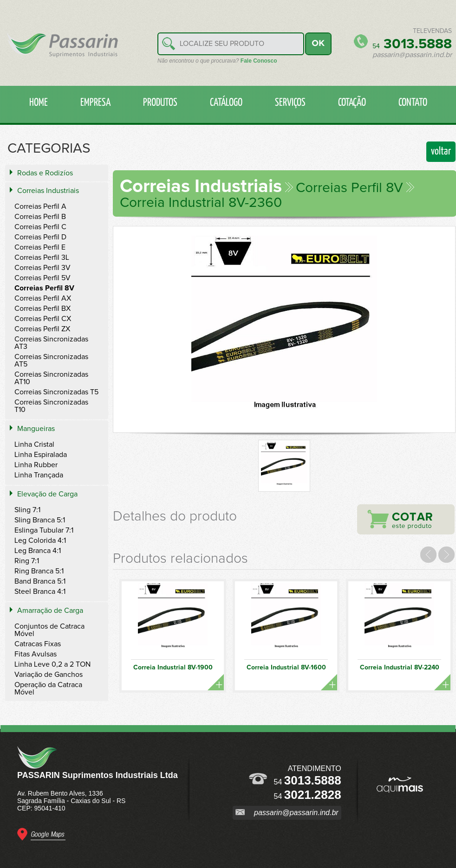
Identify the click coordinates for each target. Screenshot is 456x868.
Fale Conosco (259, 61)
